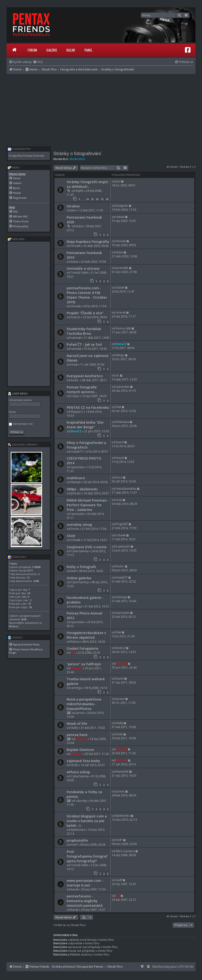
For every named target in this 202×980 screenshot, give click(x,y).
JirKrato (76, 493)
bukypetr (122, 206)
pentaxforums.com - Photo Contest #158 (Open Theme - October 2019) (87, 295)
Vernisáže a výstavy (83, 268)
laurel (120, 442)
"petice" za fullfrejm (84, 664)
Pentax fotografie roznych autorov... (82, 389)
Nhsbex (14, 626)
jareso (80, 713)
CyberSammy (80, 551)
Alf (73, 653)
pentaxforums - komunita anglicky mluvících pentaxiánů (85, 901)
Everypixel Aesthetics (85, 376)
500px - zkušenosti (82, 489)
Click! (71, 536)
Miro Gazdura (125, 851)
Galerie (52, 50)
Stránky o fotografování (77, 153)
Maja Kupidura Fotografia (88, 241)
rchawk (76, 540)
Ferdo (75, 529)
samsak (76, 338)
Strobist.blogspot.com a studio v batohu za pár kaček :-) (87, 821)
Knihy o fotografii (81, 567)
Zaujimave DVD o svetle (87, 547)
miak (74, 364)
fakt (119, 407)
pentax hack (77, 735)
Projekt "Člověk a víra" (85, 313)
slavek (120, 217)
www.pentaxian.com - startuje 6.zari (85, 883)
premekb (122, 268)
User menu (18, 394)
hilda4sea (123, 422)
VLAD (75, 765)
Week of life (77, 723)
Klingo (120, 355)
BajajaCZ (77, 412)
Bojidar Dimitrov (80, 750)
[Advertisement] (101, 109)
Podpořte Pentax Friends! (27, 156)
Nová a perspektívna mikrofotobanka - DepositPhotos (84, 704)
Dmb (119, 734)
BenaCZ (121, 344)
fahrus (75, 642)
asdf (119, 880)
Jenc (74, 210)
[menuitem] (38, 62)
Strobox (73, 206)
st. (118, 375)
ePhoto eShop (78, 772)
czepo (75, 396)
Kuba (79, 226)
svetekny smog (79, 524)
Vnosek (76, 246)
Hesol (120, 458)
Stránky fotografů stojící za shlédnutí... (87, 184)
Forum (32, 50)
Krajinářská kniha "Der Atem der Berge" (85, 425)
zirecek (121, 312)
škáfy (74, 728)
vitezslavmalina (126, 489)
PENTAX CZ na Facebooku (88, 407)
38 (107, 199)
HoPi (74, 845)
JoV (118, 181)
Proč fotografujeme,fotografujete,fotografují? (87, 856)
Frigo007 (122, 524)
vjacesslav (123, 387)
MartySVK (122, 772)
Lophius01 (123, 546)
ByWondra (78, 830)
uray (119, 500)
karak (75, 889)
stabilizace (76, 478)
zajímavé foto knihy (83, 761)
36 (97, 199)
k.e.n (119, 477)
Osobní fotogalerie (83, 648)
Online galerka (79, 578)
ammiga (76, 606)
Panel (88, 50)
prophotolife (77, 840)
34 (87, 199)
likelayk (76, 482)
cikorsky (81, 801)
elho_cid (77, 668)
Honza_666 (124, 328)
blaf (74, 571)
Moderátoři (77, 159)
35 (92, 199)
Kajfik (79, 191)
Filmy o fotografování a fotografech (86, 445)
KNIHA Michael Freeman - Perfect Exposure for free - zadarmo (88, 505)
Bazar (71, 50)
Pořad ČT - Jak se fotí (84, 344)
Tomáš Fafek (79, 273)
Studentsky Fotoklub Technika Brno (84, 331)
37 (102, 199)
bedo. (75, 380)
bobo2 (76, 317)
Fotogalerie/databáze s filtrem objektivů (86, 635)
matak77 (77, 452)
